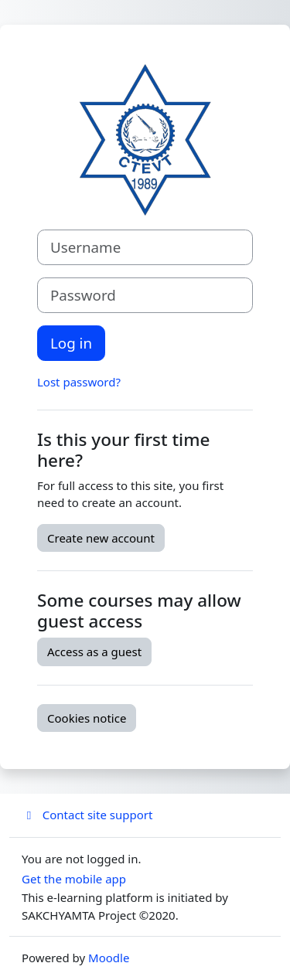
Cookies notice (87, 718)
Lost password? (79, 382)
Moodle (109, 958)
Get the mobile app (74, 879)
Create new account (101, 538)
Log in (71, 343)
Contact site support (87, 815)
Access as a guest (94, 652)
